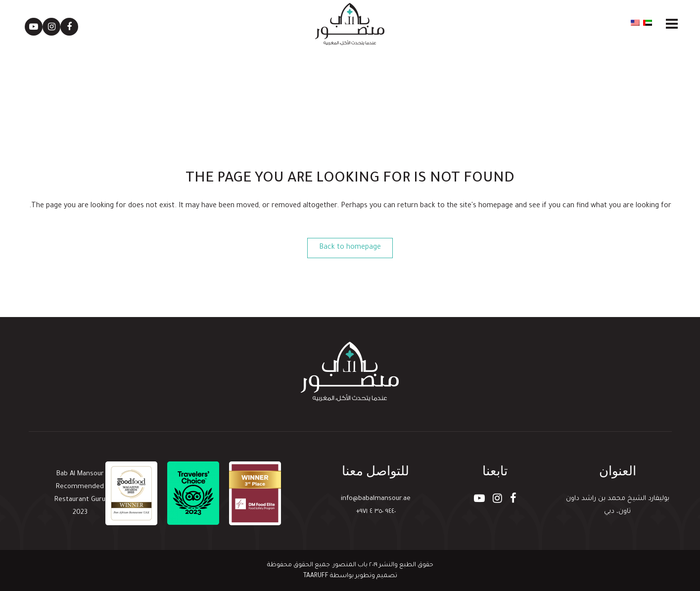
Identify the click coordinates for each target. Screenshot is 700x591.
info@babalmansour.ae (376, 499)
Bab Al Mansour (80, 474)
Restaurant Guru (80, 500)
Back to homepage (350, 248)
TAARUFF (316, 576)
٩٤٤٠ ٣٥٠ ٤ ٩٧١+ (376, 512)
